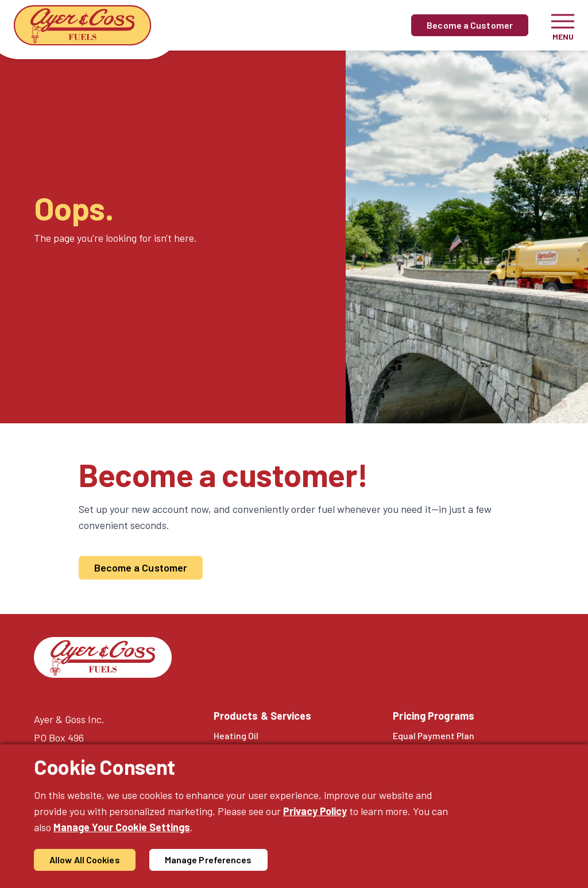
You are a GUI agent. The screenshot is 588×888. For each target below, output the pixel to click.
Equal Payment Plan (434, 736)
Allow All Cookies (85, 860)
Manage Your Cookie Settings (122, 827)
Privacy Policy (315, 811)
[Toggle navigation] (563, 25)
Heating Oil (236, 736)
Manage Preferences (208, 860)
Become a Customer (470, 25)
